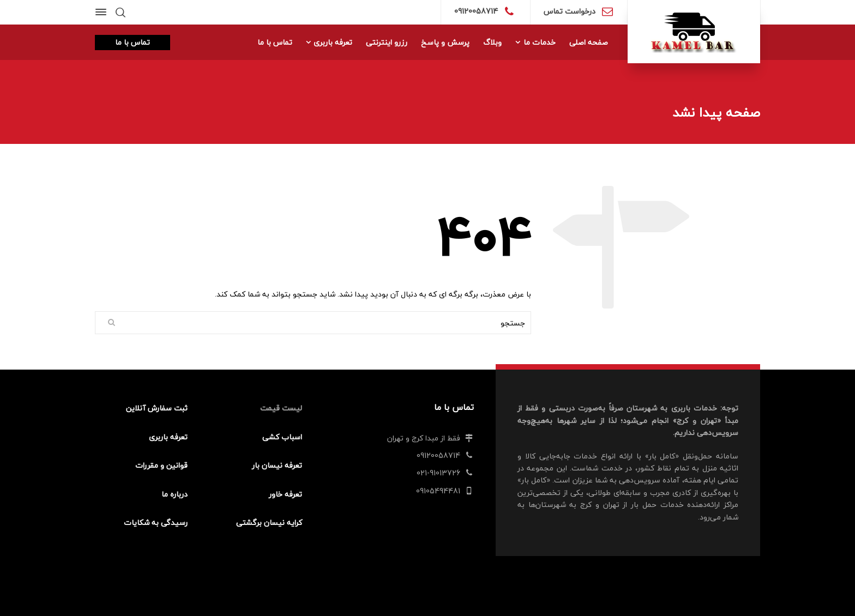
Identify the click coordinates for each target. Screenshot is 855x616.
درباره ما (174, 494)
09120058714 (476, 11)
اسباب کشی (282, 437)
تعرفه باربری (168, 437)
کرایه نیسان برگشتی (269, 523)
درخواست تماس (570, 11)
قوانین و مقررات (161, 465)
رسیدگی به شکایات (156, 523)
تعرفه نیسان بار (277, 465)
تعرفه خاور (285, 494)
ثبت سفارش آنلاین (157, 408)
